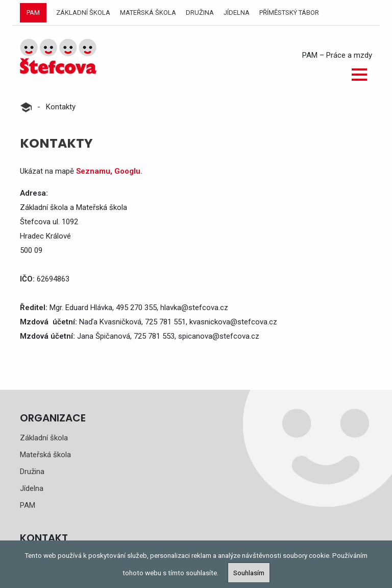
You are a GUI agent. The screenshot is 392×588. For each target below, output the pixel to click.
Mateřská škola (148, 13)
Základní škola (83, 13)
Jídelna (237, 13)
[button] (359, 75)
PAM (33, 13)
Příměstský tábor (289, 13)
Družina (200, 13)
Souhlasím (249, 573)
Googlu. (128, 171)
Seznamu (93, 171)
